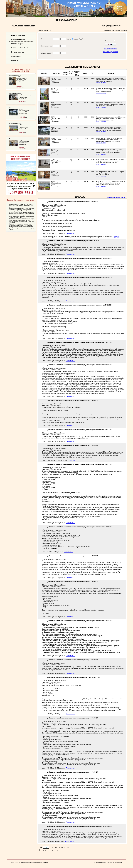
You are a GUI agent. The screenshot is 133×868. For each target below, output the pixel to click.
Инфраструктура (18, 52)
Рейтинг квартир (18, 44)
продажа (116, 237)
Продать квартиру (18, 39)
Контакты (15, 60)
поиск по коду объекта (111, 52)
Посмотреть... (70, 233)
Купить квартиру (18, 35)
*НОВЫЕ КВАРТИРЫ (19, 48)
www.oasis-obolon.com (24, 26)
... (111, 81)
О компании (16, 56)
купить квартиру (101, 83)
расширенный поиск (111, 49)
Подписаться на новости (116, 197)
